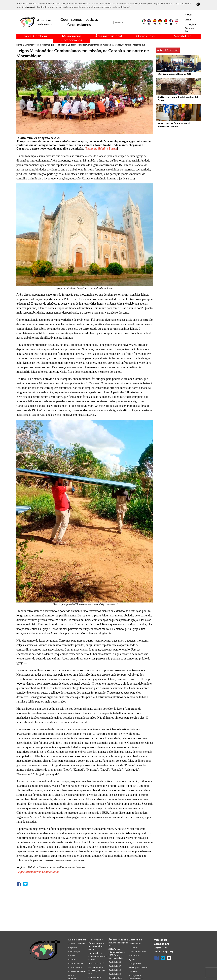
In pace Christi (135, 955)
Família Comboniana (77, 971)
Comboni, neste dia (137, 952)
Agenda (132, 959)
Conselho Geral (115, 978)
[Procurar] (126, 22)
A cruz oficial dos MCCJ (96, 948)
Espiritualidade (75, 967)
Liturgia (72, 975)
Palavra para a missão (138, 967)
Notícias (91, 19)
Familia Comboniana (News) (97, 958)
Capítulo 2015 (115, 970)
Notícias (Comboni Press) (97, 972)
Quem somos (71, 19)
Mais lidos (133, 971)
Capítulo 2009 (115, 966)
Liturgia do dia (135, 963)
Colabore (133, 948)
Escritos (72, 959)
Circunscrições (32, 45)
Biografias (73, 948)
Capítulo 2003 (115, 962)
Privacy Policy (135, 975)
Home (19, 45)
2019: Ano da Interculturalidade (117, 950)
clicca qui (30, 7)
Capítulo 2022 (115, 974)
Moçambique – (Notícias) (53, 45)
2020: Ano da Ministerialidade (116, 956)
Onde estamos (79, 25)
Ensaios (72, 955)
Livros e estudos (96, 967)
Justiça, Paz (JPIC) (96, 963)
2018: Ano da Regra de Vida (118, 944)
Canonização (74, 952)
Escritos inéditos (76, 963)
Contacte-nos (135, 944)
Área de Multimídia (77, 944)
